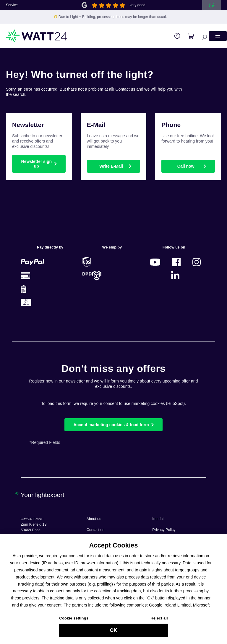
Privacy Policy (164, 530)
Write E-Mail (111, 166)
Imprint (158, 519)
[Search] (201, 36)
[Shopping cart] (188, 36)
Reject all (159, 621)
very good (138, 5)
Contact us (95, 530)
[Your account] (174, 36)
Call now (186, 166)
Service (12, 5)
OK (113, 633)
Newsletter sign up (37, 164)
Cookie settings (74, 621)
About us (94, 519)
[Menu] (218, 36)
